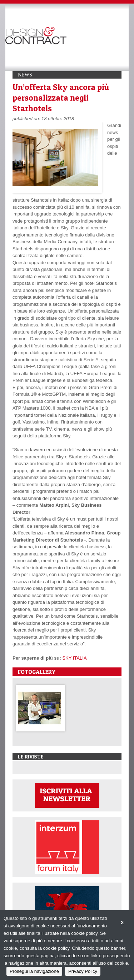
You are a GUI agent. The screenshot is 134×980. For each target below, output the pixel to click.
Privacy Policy (83, 971)
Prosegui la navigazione (34, 971)
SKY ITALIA (74, 658)
